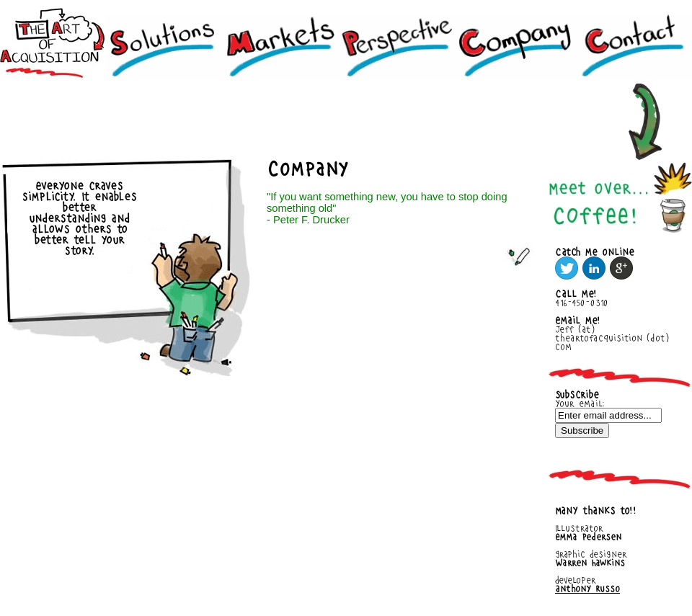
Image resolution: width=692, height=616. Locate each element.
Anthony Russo (587, 589)
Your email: (580, 403)
